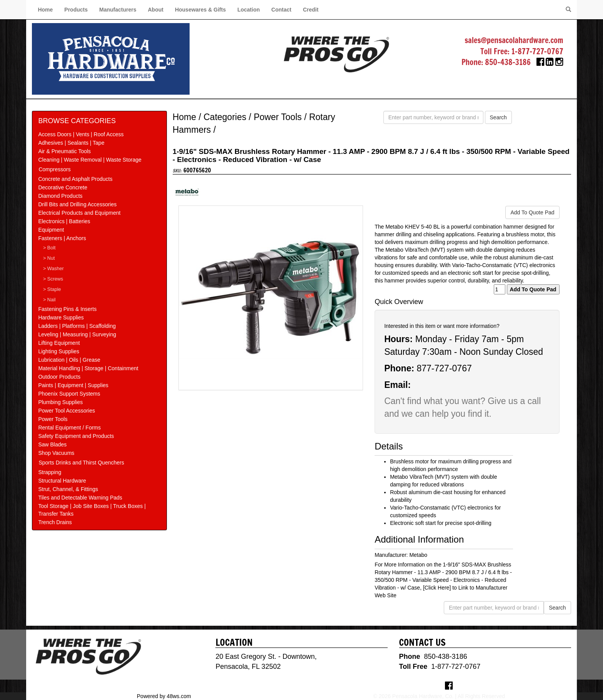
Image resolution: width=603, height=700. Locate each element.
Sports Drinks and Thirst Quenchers (81, 463)
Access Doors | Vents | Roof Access (81, 134)
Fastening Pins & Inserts (67, 309)
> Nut (49, 258)
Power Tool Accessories (67, 411)
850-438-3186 (508, 62)
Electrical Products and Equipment (79, 213)
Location (248, 10)
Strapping (50, 472)
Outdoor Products (59, 377)
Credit (311, 10)
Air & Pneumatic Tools (64, 151)
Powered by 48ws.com (164, 696)
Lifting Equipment (59, 343)
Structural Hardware (62, 481)
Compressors (54, 169)
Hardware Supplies (61, 317)
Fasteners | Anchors (62, 238)
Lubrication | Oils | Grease (69, 360)
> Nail (49, 300)
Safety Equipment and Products (76, 436)
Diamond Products (60, 196)
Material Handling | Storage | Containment (88, 368)
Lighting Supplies (59, 351)
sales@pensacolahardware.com (514, 40)
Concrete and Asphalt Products (75, 179)
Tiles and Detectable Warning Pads (80, 498)
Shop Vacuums (56, 453)
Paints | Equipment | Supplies (73, 385)
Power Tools (53, 419)
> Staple (52, 289)
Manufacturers (118, 10)
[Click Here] (437, 588)
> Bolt (49, 248)
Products (76, 10)
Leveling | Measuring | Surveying (77, 334)
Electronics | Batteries (64, 221)
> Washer (53, 269)
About (155, 10)
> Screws (53, 279)
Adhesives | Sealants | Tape (71, 143)
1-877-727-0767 (537, 51)
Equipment (51, 230)
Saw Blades (52, 444)
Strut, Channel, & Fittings (68, 489)
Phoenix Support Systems (69, 394)
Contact (282, 10)
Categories (225, 117)
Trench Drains (55, 522)
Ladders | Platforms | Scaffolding (77, 326)
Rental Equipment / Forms (69, 428)
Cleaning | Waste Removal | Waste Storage (90, 160)
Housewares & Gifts (200, 10)
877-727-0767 (444, 368)
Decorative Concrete (63, 187)
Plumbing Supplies (60, 402)
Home (45, 10)
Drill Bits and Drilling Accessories (77, 204)
